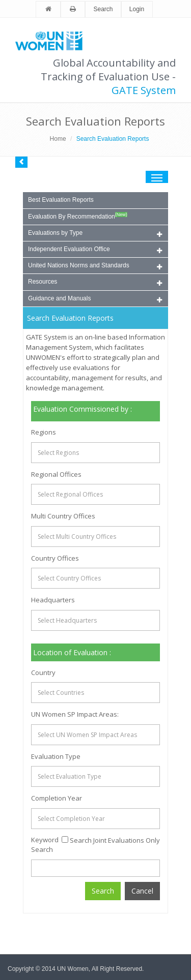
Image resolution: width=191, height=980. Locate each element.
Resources (95, 282)
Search (103, 9)
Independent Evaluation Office (95, 250)
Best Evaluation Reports (61, 200)
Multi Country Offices (63, 516)
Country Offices (55, 558)
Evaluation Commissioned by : (83, 409)
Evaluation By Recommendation (78, 216)
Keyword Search (45, 845)
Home (58, 139)
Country (43, 672)
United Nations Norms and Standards (95, 266)
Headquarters (53, 600)
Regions (44, 432)
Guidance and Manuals (95, 299)
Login (137, 9)
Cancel (142, 891)
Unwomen (53, 41)
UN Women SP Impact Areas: (75, 714)
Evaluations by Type (95, 234)
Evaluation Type (56, 756)
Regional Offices (56, 474)
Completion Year (57, 798)
